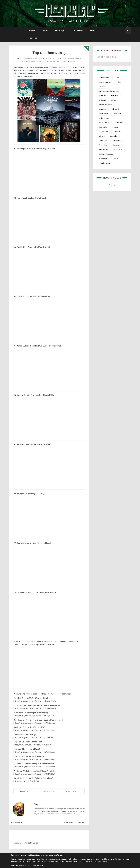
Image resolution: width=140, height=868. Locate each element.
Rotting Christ (77, 58)
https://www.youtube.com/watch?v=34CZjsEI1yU (34, 716)
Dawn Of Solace (61, 61)
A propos (33, 38)
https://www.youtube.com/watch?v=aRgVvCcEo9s (35, 701)
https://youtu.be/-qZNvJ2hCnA (27, 781)
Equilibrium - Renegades (27, 247)
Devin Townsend (42, 61)
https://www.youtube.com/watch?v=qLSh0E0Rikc (34, 737)
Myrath (113, 100)
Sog (74, 61)
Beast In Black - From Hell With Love (32, 346)
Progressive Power (105, 104)
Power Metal (103, 145)
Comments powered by (26, 843)
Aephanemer (26, 61)
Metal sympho (104, 131)
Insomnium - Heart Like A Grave (30, 592)
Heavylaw (25, 58)
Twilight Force (104, 118)
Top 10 (34, 58)
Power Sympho (104, 122)
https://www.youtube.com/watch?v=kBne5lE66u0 (34, 759)
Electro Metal (103, 158)
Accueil (32, 31)
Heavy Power (103, 113)
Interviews (78, 31)
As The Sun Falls (105, 78)
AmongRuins (103, 149)
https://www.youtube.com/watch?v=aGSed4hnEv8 (34, 767)
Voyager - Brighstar (25, 494)
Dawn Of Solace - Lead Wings (26, 644)
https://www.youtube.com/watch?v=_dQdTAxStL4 (34, 774)
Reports (94, 31)
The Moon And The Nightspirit (109, 91)
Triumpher (103, 109)
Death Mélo (103, 127)
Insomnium (52, 61)
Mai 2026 (102, 86)
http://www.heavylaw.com (75, 823)
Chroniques (60, 31)
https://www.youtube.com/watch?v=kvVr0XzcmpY (34, 723)
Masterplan (117, 140)
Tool (46, 58)
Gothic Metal (103, 140)
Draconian (114, 136)
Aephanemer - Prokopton (28, 444)
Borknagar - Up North (26, 149)
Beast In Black (67, 58)
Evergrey (117, 131)
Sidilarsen (59, 58)
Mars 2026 (116, 145)
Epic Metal (115, 109)
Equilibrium (51, 58)
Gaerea (116, 158)
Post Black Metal (104, 163)
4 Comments (26, 791)
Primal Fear (117, 113)
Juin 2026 (102, 136)
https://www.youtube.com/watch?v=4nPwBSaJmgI (34, 752)
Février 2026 (117, 149)
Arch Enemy (119, 122)
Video (119, 82)
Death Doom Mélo (105, 82)
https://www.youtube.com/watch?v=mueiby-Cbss (34, 745)
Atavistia (115, 127)
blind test (53, 70)
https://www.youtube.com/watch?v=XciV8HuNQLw (35, 730)
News (45, 31)
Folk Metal (115, 96)
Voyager (34, 61)
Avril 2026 (102, 100)
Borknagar (40, 58)
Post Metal (102, 96)
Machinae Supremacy (106, 154)
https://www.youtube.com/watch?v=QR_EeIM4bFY (35, 708)
